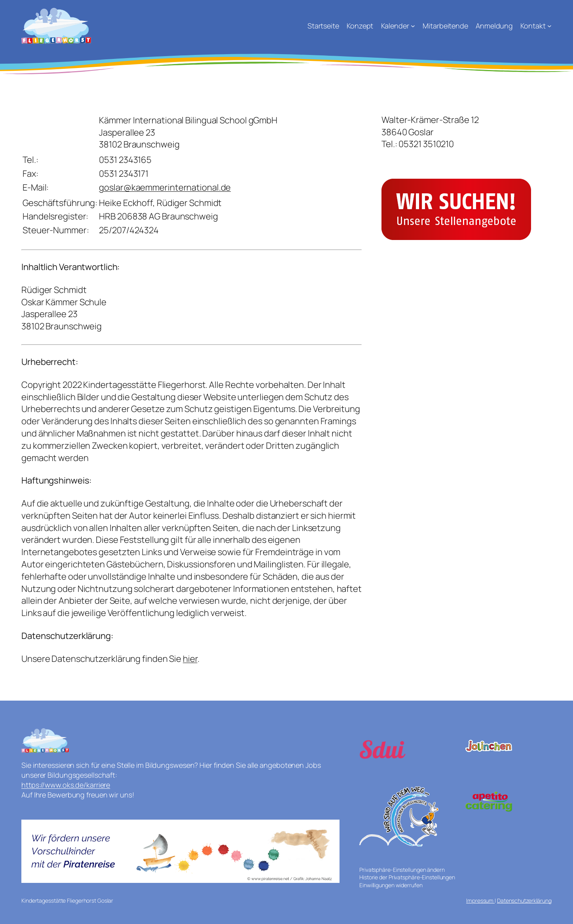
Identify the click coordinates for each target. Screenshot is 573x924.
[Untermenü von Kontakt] (549, 26)
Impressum (480, 900)
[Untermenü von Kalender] (413, 26)
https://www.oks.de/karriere (66, 785)
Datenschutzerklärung (524, 900)
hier (190, 659)
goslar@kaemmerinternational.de (165, 187)
